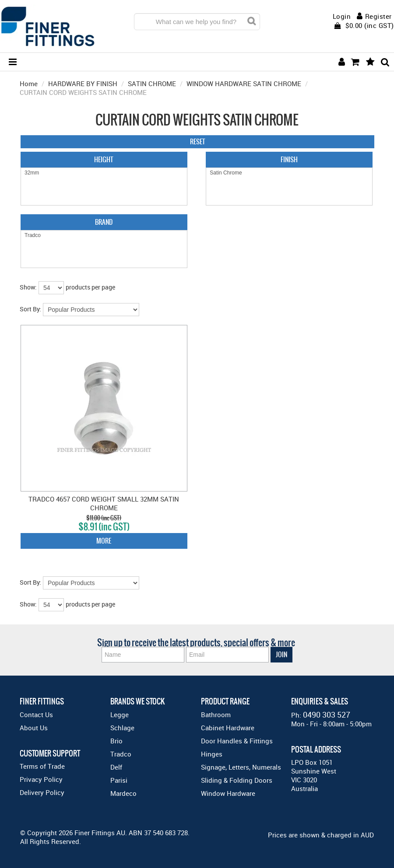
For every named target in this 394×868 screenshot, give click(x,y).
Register (378, 16)
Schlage (122, 728)
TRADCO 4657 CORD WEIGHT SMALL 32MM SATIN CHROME (104, 503)
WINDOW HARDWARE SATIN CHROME (244, 84)
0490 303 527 (327, 715)
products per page (90, 287)
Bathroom (216, 715)
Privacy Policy (41, 779)
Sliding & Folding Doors (237, 780)
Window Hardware (228, 793)
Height (104, 159)
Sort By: (30, 309)
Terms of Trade (42, 766)
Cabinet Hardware (228, 728)
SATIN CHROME (152, 84)
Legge (120, 715)
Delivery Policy (42, 792)
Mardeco (123, 793)
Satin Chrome (289, 173)
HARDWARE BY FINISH (83, 84)
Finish (289, 159)
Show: (28, 287)
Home (29, 84)
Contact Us (36, 715)
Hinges (212, 754)
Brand (104, 222)
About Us (34, 728)
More (104, 541)
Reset (198, 141)
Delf (116, 767)
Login (342, 16)
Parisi (119, 780)
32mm (104, 173)
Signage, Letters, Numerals (241, 767)
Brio (116, 741)
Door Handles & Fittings (237, 741)
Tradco (104, 235)
